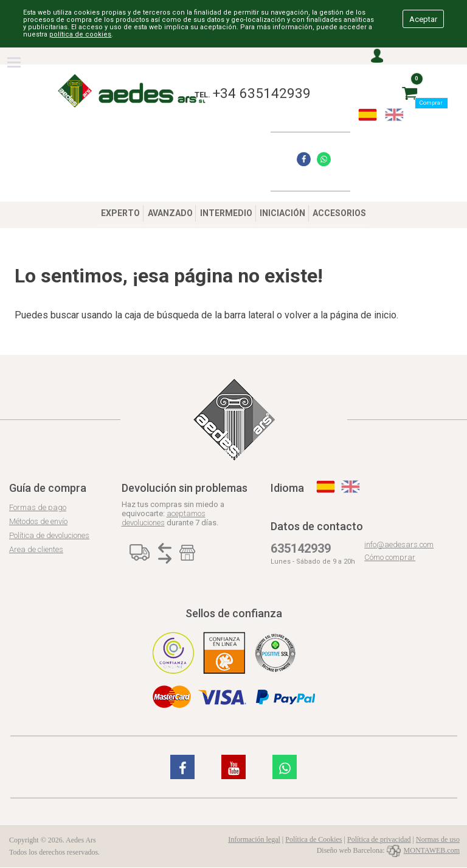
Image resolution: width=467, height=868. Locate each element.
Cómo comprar (390, 557)
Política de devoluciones (49, 535)
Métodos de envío (38, 521)
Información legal (254, 839)
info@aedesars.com (399, 544)
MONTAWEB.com (423, 850)
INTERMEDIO (226, 213)
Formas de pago (38, 507)
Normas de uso (438, 839)
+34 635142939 (262, 93)
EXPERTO (120, 213)
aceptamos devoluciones (164, 518)
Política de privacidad (379, 839)
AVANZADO (170, 213)
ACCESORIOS (339, 213)
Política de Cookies (313, 839)
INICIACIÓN (282, 213)
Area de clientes (36, 549)
